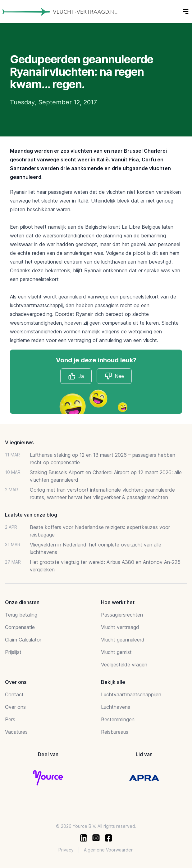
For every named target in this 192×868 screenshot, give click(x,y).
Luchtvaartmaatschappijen (131, 694)
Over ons (15, 707)
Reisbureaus (115, 732)
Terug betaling (21, 615)
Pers (10, 719)
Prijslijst (13, 652)
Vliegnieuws (19, 442)
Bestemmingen (118, 719)
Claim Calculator (23, 640)
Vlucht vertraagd (120, 627)
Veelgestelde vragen (124, 665)
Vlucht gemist (116, 652)
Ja (76, 376)
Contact (14, 694)
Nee (114, 376)
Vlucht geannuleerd (123, 640)
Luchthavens (116, 707)
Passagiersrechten (122, 615)
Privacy (66, 850)
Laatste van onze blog (31, 515)
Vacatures (16, 732)
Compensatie (20, 627)
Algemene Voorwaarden (109, 850)
